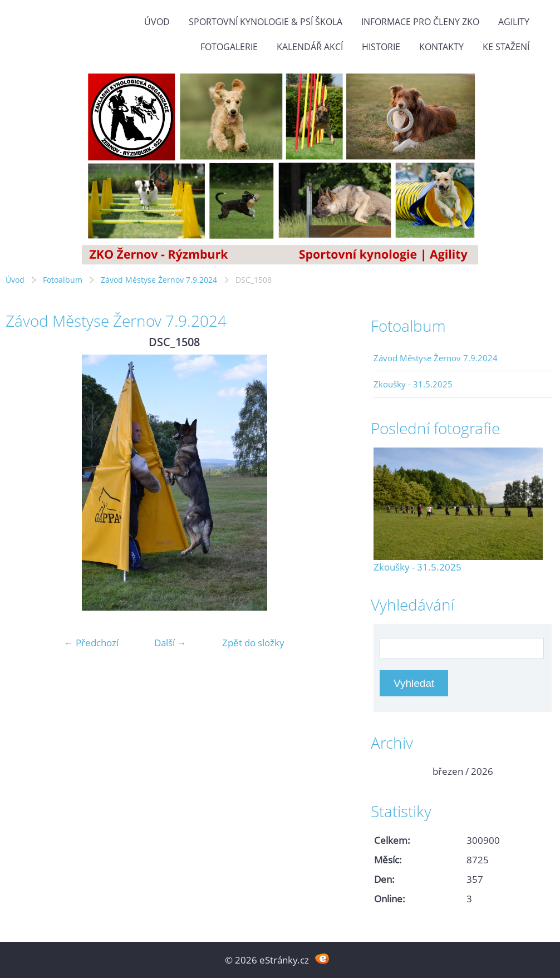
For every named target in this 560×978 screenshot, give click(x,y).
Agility (514, 22)
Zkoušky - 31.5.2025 (413, 384)
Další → (170, 643)
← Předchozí (91, 643)
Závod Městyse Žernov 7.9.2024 (159, 280)
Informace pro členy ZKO (420, 22)
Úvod (157, 22)
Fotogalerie (229, 47)
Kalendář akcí (310, 47)
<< (386, 771)
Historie (381, 47)
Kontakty (441, 47)
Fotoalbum (63, 280)
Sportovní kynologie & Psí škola (266, 22)
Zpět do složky (253, 643)
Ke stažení (506, 47)
